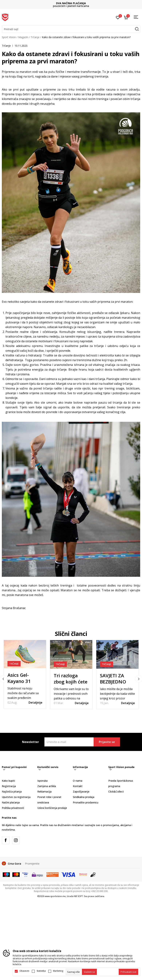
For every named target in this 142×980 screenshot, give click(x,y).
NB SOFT (78, 896)
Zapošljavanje (81, 792)
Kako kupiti (8, 781)
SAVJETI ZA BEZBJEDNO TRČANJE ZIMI (115, 682)
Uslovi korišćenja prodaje (52, 808)
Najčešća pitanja (12, 792)
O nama (78, 781)
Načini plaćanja (11, 802)
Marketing (58, 971)
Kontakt (78, 786)
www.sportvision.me (55, 896)
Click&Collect (116, 792)
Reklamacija (44, 792)
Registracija (9, 786)
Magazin (23, 37)
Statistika (41, 971)
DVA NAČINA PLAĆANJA (71, 3)
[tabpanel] (25, 674)
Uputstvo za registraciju (16, 797)
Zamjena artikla (47, 786)
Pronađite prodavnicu (86, 802)
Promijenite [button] (32, 863)
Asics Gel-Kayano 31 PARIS (19, 681)
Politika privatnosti (13, 808)
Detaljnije (35, 703)
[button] (71, 29)
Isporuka (42, 781)
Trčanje (35, 37)
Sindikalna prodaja (84, 797)
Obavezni (24, 971)
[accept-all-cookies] (128, 972)
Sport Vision (9, 37)
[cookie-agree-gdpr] (89, 972)
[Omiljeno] (118, 17)
